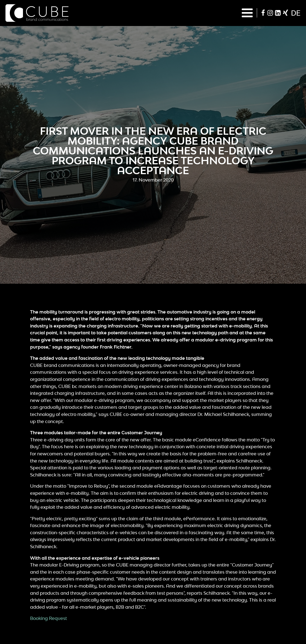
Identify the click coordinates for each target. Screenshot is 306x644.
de (296, 13)
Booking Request (49, 618)
